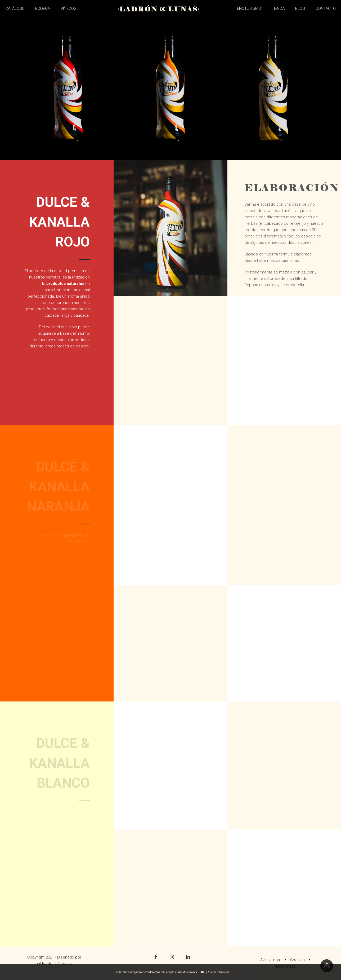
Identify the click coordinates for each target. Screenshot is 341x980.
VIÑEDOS (69, 8)
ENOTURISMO (249, 8)
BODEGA (43, 8)
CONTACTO (326, 8)
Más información (219, 972)
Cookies (297, 960)
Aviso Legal (270, 960)
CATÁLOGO (15, 8)
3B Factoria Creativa (54, 964)
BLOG (300, 8)
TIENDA (278, 8)
